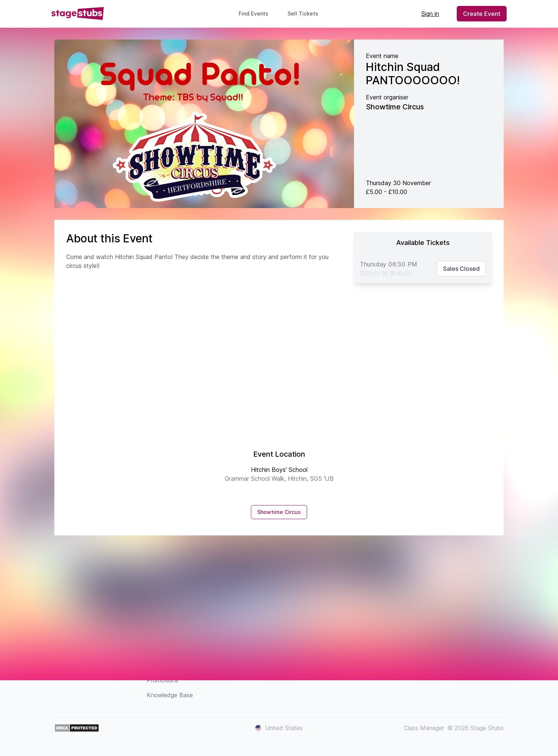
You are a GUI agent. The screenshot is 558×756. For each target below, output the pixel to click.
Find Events (254, 13)
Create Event (482, 14)
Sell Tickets (306, 13)
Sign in (430, 14)
